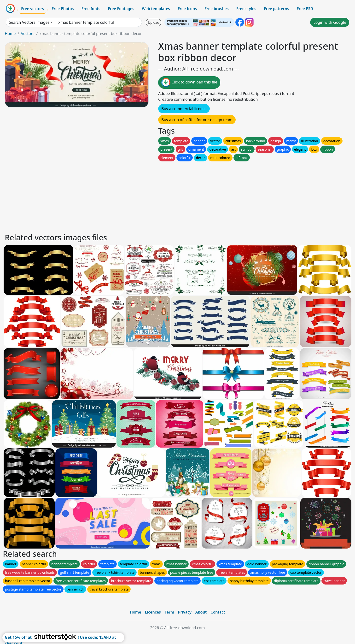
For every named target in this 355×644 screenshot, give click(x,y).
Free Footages (121, 9)
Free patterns (276, 9)
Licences (153, 612)
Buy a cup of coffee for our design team (197, 120)
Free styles (246, 9)
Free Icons (187, 9)
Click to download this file (189, 83)
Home (10, 34)
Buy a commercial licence (184, 109)
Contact (218, 612)
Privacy (185, 612)
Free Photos (63, 9)
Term (169, 612)
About (201, 612)
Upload (154, 22)
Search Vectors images (29, 22)
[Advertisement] (148, 196)
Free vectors (32, 9)
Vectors (28, 34)
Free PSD (305, 9)
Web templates (156, 9)
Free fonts (91, 9)
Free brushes (217, 9)
